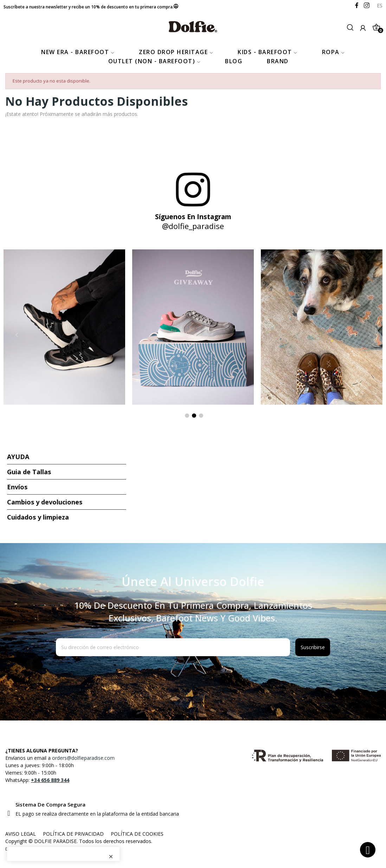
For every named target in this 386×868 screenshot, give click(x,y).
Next (369, 335)
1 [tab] (187, 416)
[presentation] (113, 673)
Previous (17, 335)
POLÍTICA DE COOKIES (137, 834)
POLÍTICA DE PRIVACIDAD (73, 834)
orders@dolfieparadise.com (83, 758)
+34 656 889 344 (50, 780)
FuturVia (38, 849)
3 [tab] (201, 416)
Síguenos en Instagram (193, 217)
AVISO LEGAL (21, 834)
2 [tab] (194, 416)
